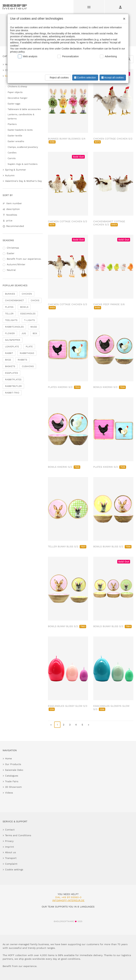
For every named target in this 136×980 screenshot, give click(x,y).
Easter (11, 253)
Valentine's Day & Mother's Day (23, 181)
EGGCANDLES (28, 314)
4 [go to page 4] (76, 725)
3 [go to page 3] (70, 725)
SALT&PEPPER (13, 340)
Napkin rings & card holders (23, 164)
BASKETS (10, 366)
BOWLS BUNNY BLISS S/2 (112, 546)
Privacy (9, 841)
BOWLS (24, 307)
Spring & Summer (16, 170)
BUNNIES (10, 294)
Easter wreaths (16, 141)
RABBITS (22, 360)
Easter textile (15, 136)
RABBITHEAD (27, 353)
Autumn (10, 175)
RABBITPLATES (13, 379)
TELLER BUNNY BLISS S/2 (67, 546)
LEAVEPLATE (12, 347)
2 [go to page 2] (64, 725)
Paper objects (15, 92)
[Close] (123, 18)
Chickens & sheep (17, 86)
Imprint (9, 847)
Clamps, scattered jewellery (23, 147)
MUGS (34, 327)
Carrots (12, 158)
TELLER (9, 314)
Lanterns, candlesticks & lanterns (21, 116)
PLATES (9, 307)
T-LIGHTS (29, 320)
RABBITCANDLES (14, 327)
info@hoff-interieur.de (68, 900)
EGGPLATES (11, 373)
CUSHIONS (28, 366)
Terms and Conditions (18, 835)
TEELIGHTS (11, 320)
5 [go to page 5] (82, 725)
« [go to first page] (51, 725)
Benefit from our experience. (24, 259)
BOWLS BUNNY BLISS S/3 (112, 626)
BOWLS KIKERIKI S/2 (110, 387)
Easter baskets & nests (20, 130)
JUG (24, 333)
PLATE (29, 347)
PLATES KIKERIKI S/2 (64, 387)
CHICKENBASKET (15, 300)
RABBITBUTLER (13, 386)
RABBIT (9, 353)
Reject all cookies (57, 78)
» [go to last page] (88, 725)
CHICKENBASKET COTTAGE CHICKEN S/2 (109, 223)
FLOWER (10, 333)
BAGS (8, 360)
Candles (12, 153)
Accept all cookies (112, 78)
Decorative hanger (18, 98)
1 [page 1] (57, 725)
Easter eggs (14, 104)
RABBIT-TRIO (12, 393)
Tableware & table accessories (24, 109)
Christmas (13, 248)
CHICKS (35, 300)
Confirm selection (85, 78)
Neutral (11, 270)
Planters (12, 124)
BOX (35, 333)
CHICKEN (27, 294)
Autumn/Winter (16, 264)
